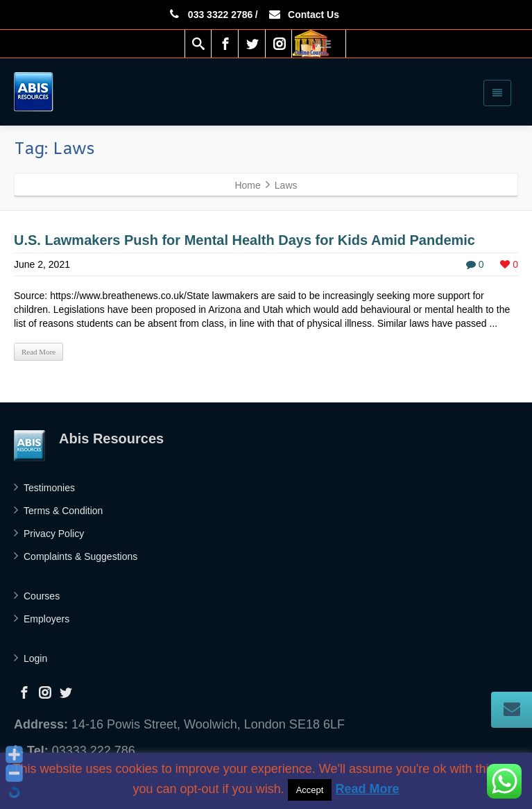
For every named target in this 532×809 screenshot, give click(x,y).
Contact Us (303, 15)
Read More (38, 352)
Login (35, 658)
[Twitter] (252, 44)
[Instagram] (280, 44)
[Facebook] (225, 44)
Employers (46, 619)
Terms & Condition (63, 511)
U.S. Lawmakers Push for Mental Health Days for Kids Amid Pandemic (244, 240)
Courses (42, 596)
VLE (322, 44)
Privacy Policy (54, 534)
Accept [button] (310, 790)
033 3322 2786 (210, 15)
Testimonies (49, 488)
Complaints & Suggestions (80, 556)
